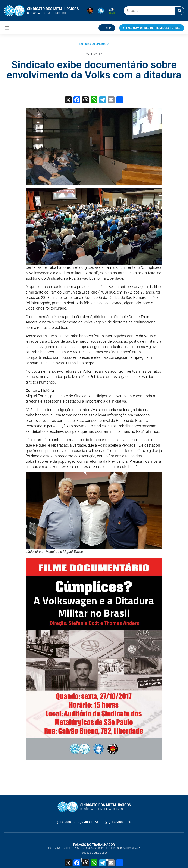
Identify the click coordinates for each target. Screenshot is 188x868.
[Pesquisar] (180, 11)
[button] (7, 28)
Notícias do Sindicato (94, 44)
